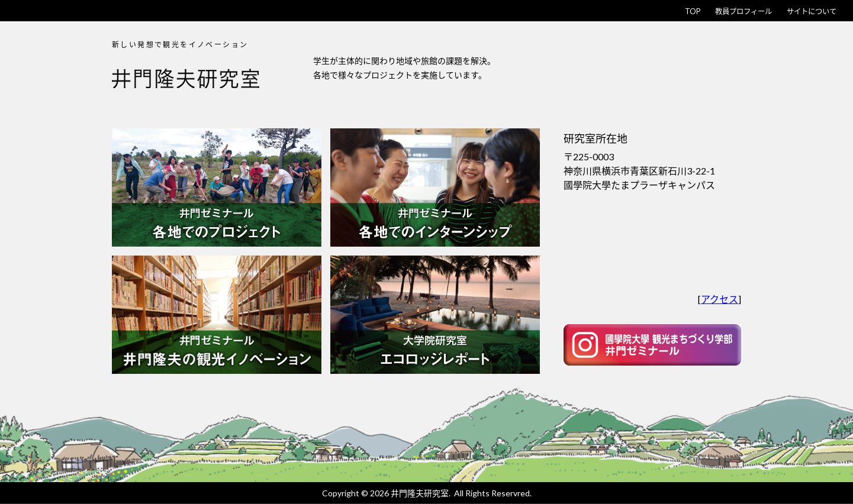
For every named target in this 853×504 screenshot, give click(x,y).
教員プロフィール (711, 10)
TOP (644, 10)
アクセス (720, 299)
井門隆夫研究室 (420, 493)
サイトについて (801, 10)
